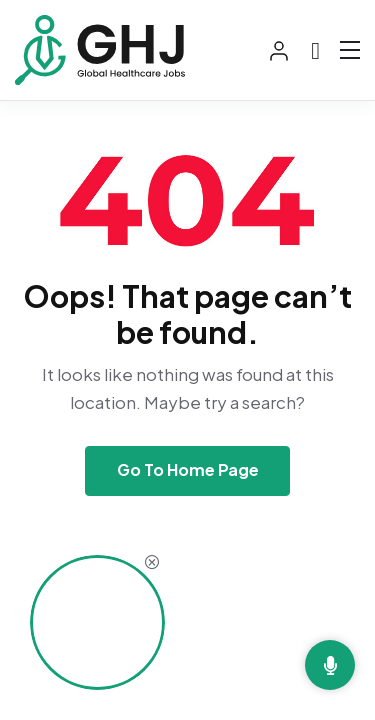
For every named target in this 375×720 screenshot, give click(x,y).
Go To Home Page (188, 469)
